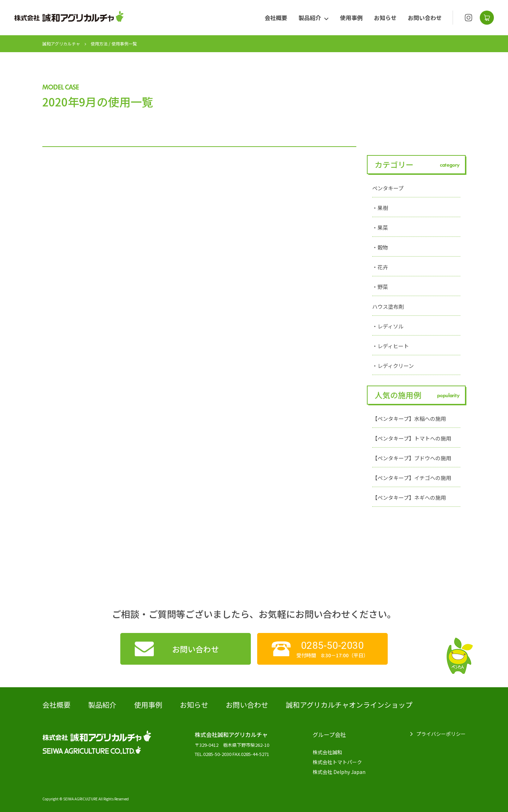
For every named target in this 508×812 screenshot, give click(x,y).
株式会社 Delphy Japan (339, 772)
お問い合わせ (425, 18)
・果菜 (380, 227)
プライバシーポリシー (441, 734)
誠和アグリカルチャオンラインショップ (349, 705)
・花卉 (380, 267)
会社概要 (276, 18)
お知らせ (385, 18)
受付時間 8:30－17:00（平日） (332, 649)
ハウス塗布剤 (388, 306)
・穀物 (380, 247)
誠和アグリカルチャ (61, 44)
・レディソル (388, 326)
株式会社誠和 (327, 752)
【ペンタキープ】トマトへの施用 (412, 438)
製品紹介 (310, 18)
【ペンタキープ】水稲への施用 (409, 419)
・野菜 (380, 287)
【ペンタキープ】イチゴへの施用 (412, 478)
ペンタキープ (388, 188)
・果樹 (380, 208)
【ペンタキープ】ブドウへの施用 (412, 458)
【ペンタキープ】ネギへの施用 (409, 497)
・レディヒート (391, 346)
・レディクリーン (393, 366)
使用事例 (351, 18)
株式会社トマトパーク (337, 762)
